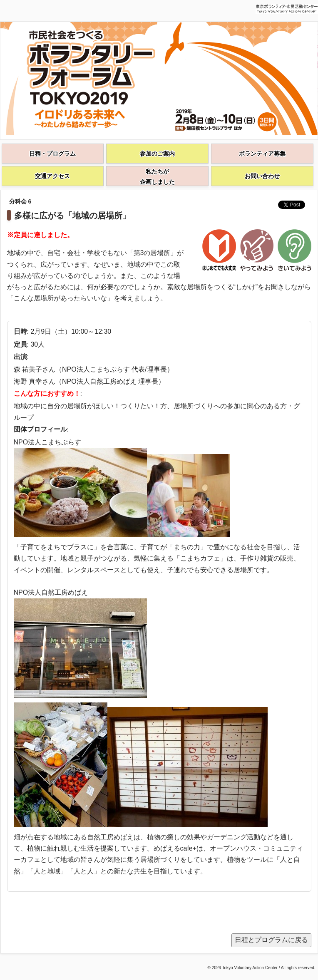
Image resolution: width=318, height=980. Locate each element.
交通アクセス (52, 176)
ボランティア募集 (262, 154)
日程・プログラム (52, 154)
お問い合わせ (262, 176)
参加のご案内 (157, 154)
